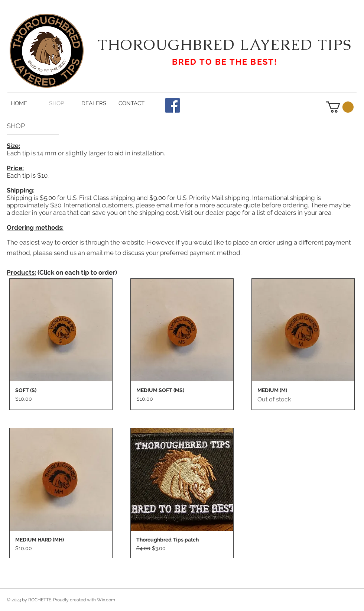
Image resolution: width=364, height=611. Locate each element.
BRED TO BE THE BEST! (225, 62)
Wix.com (106, 600)
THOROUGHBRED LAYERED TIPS (225, 45)
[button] (340, 107)
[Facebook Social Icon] (173, 105)
